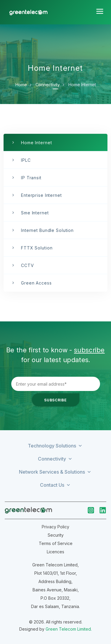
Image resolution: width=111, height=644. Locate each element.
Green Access (36, 283)
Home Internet (36, 143)
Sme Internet (35, 213)
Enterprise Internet (41, 195)
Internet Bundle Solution (47, 230)
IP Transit (31, 178)
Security (56, 535)
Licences (55, 552)
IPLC (26, 160)
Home (21, 85)
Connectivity (48, 85)
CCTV (28, 265)
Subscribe (55, 400)
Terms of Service (56, 543)
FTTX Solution (37, 248)
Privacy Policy (55, 527)
